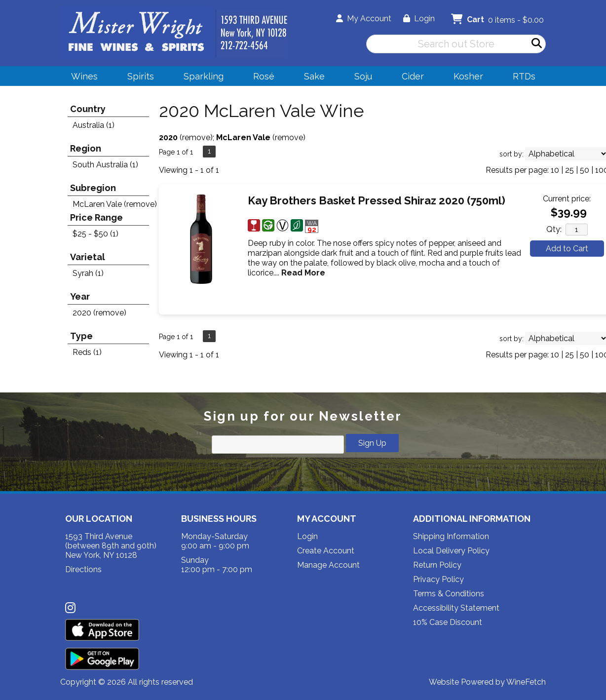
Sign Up (372, 443)
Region (86, 148)
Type (81, 336)
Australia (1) (94, 125)
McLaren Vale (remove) (115, 204)
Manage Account (328, 565)
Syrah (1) (88, 273)
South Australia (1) (105, 165)
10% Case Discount (448, 622)
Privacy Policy (438, 579)
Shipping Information (451, 536)
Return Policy (437, 565)
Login (419, 19)
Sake (314, 76)
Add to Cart (567, 249)
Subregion (93, 188)
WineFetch (526, 682)
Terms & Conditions (449, 594)
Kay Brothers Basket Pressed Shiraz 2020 (377, 200)
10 (555, 170)
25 (569, 170)
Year (80, 296)
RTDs (524, 76)
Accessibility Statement (456, 608)
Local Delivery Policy (451, 551)
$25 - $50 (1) (95, 234)
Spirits (137, 78)
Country (88, 109)
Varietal (88, 257)
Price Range (96, 217)
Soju (360, 78)
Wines (81, 78)
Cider (410, 78)
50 (585, 170)
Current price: (567, 199)
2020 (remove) (99, 313)
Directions (83, 569)
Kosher (468, 76)
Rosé (264, 76)
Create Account (326, 551)
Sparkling (200, 78)
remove (196, 137)
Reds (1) (87, 352)
